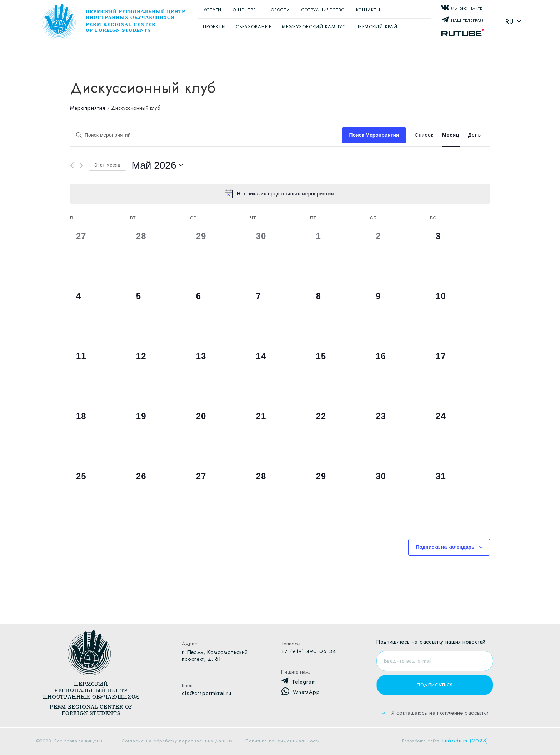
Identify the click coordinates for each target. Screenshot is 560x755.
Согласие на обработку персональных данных (177, 741)
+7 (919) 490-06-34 (309, 651)
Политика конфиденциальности (283, 741)
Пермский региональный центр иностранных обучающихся (136, 14)
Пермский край (377, 27)
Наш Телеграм (467, 20)
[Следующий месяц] (81, 165)
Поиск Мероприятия (374, 135)
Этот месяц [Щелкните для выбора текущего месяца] (107, 165)
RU (513, 21)
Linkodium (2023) (465, 741)
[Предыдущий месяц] (72, 165)
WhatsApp (306, 692)
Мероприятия (88, 108)
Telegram (304, 682)
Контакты (368, 10)
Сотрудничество (323, 10)
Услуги (212, 10)
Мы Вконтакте (467, 8)
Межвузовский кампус (314, 27)
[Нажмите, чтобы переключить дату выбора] (157, 165)
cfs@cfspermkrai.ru (207, 693)
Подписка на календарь (445, 547)
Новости (279, 10)
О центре (244, 10)
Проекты (214, 27)
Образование (254, 27)
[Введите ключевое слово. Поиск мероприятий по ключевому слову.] (206, 135)
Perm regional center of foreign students (121, 27)
